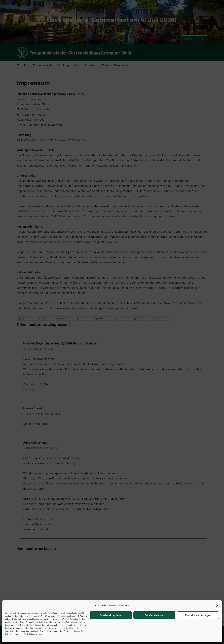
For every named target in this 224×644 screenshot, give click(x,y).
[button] (217, 606)
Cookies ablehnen (154, 615)
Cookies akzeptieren (111, 615)
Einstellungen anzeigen (198, 615)
